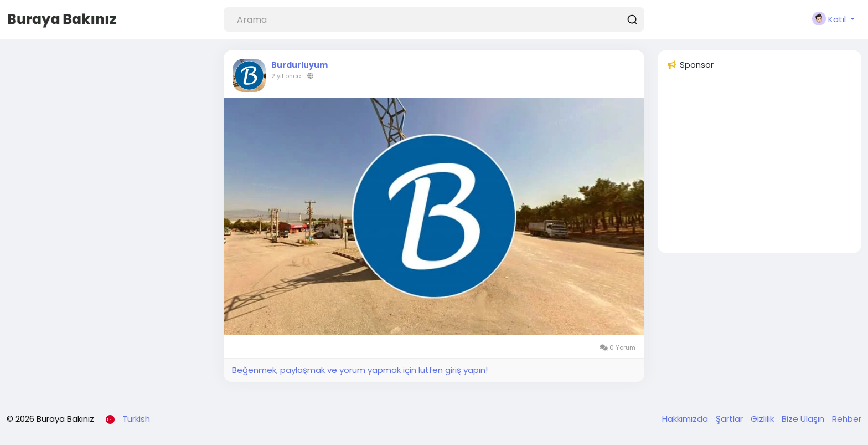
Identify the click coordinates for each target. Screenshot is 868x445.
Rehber (847, 419)
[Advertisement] (759, 167)
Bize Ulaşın (804, 419)
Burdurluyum (299, 65)
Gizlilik (763, 419)
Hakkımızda (686, 419)
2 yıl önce (286, 76)
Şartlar (730, 419)
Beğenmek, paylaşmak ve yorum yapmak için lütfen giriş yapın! (360, 370)
